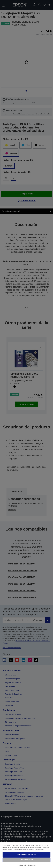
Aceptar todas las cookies (26, 854)
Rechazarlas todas (27, 860)
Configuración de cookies (27, 865)
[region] (26, 855)
